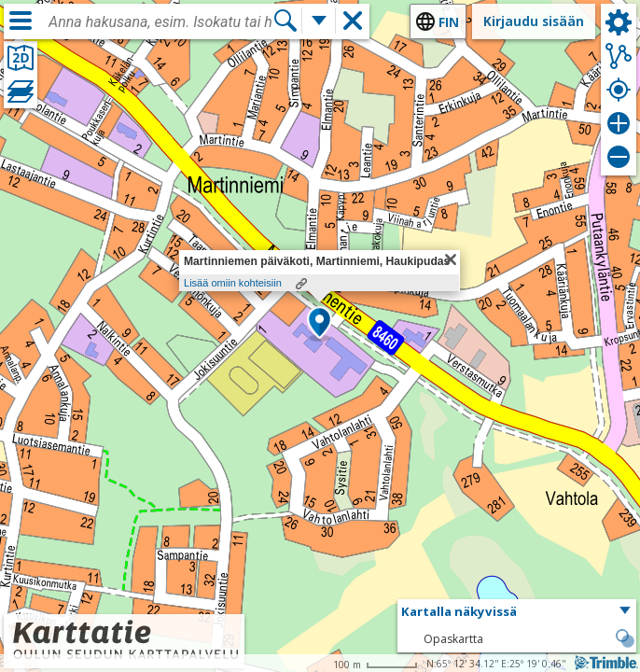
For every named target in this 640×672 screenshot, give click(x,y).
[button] (320, 324)
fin (449, 22)
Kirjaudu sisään (534, 21)
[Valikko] (21, 21)
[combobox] (160, 22)
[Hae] (285, 21)
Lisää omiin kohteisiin (233, 283)
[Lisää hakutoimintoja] (319, 21)
